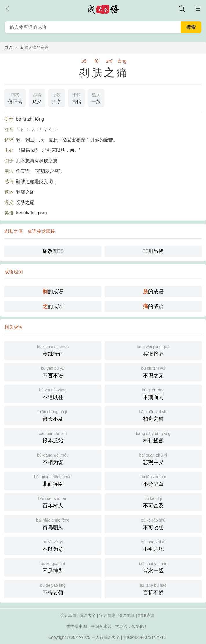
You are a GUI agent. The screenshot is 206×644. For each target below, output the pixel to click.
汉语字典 (126, 615)
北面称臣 (53, 480)
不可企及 (153, 502)
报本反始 (53, 437)
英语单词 (68, 615)
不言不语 (53, 372)
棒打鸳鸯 (153, 437)
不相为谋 (53, 458)
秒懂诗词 (146, 615)
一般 (96, 97)
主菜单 (198, 9)
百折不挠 (153, 589)
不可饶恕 (153, 524)
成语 (8, 47)
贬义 (37, 97)
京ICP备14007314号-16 (144, 637)
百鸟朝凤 (53, 524)
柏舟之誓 (153, 415)
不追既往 (53, 393)
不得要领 (53, 589)
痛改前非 (53, 251)
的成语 (53, 292)
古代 (76, 97)
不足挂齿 (53, 567)
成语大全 (88, 615)
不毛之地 (153, 545)
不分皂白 (153, 480)
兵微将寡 (153, 350)
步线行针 (53, 350)
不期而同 (153, 393)
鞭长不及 (53, 415)
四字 (57, 97)
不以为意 (53, 545)
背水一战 (153, 567)
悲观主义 (153, 458)
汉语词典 (107, 615)
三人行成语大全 (106, 637)
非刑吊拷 (153, 251)
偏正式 (15, 97)
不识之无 (153, 372)
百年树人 (53, 502)
